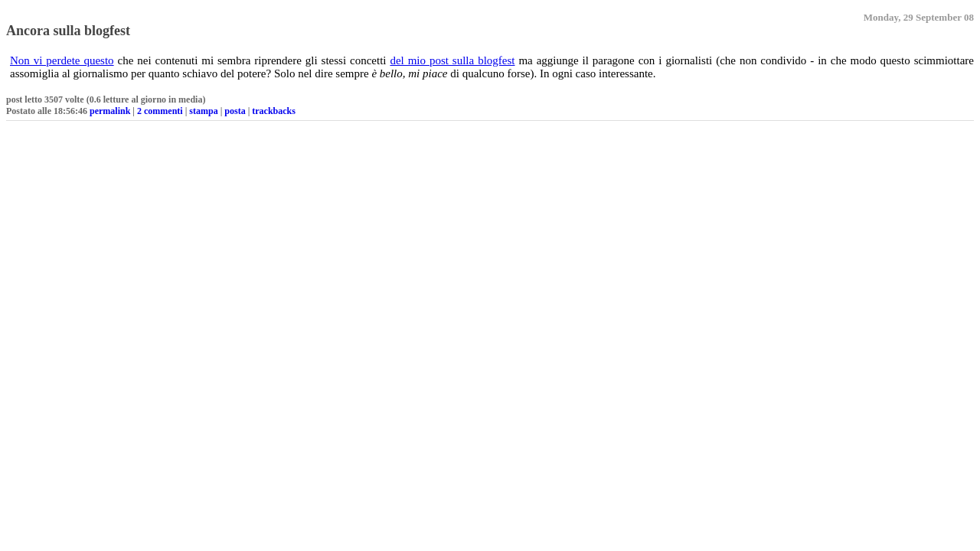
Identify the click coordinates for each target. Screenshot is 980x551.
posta (235, 111)
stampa (203, 111)
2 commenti (160, 111)
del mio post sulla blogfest (452, 60)
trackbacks (274, 111)
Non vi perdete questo (62, 60)
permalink (110, 111)
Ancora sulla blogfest (68, 31)
